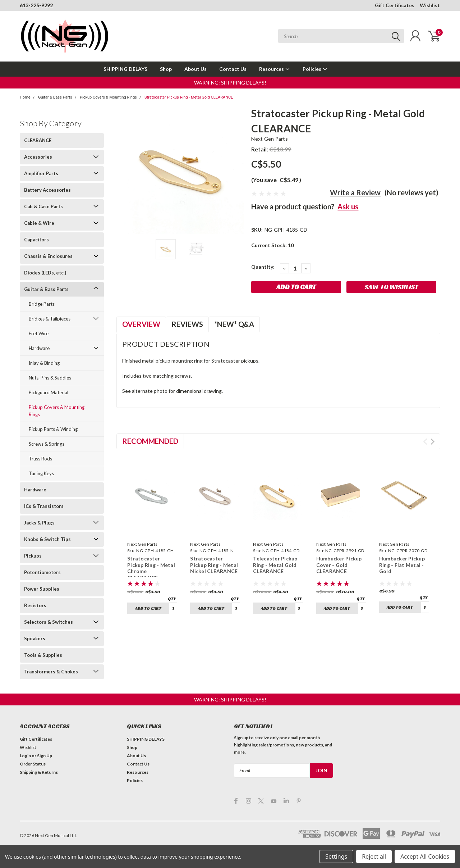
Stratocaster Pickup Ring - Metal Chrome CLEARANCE (151, 568)
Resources (275, 69)
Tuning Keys (41, 473)
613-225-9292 (36, 5)
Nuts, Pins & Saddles (50, 378)
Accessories (38, 157)
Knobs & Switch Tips (47, 539)
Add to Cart (148, 608)
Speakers (35, 638)
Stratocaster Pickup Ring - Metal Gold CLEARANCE (189, 97)
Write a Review (355, 192)
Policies (315, 69)
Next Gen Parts (270, 139)
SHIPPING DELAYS (125, 69)
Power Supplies (42, 589)
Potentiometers (42, 572)
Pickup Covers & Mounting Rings (108, 97)
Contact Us (233, 69)
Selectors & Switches (49, 622)
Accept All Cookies (425, 856)
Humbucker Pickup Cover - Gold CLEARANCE (339, 565)
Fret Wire (39, 333)
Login (25, 756)
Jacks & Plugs (39, 523)
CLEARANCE (38, 140)
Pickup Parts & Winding (53, 429)
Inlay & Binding (44, 363)
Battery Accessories (47, 190)
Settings (336, 856)
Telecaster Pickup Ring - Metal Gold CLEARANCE (275, 565)
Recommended (150, 441)
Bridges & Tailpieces (50, 319)
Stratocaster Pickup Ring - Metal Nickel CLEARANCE (214, 565)
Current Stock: (272, 245)
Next (433, 442)
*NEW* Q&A (234, 324)
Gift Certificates (395, 5)
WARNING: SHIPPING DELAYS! (230, 83)
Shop (166, 69)
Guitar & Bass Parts (55, 97)
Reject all (374, 856)
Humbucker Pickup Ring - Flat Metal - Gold (402, 565)
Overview (141, 324)
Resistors (35, 605)
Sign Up (45, 756)
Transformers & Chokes (51, 672)
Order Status (33, 764)
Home (25, 97)
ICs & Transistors (44, 506)
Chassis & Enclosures (48, 256)
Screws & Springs (47, 444)
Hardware (39, 348)
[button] (230, 83)
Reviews (187, 324)
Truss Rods (40, 459)
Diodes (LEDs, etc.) (45, 273)
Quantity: (263, 267)
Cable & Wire (39, 223)
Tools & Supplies (43, 655)
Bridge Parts (42, 304)
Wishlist (430, 5)
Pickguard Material (49, 392)
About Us (195, 69)
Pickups (33, 556)
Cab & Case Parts (43, 206)
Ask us (348, 206)
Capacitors (36, 240)
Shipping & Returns (39, 772)
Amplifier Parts (41, 173)
